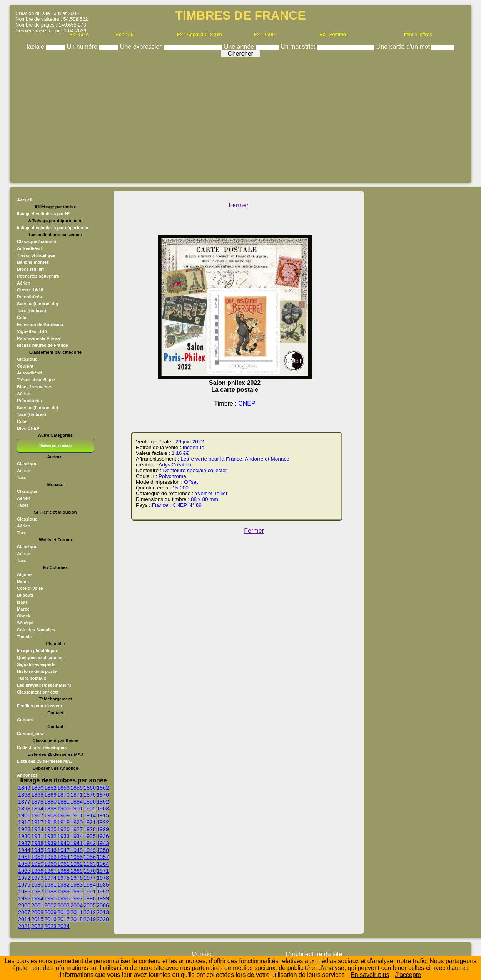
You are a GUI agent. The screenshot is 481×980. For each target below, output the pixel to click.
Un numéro (83, 47)
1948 (77, 850)
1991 (90, 892)
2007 (24, 912)
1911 (77, 815)
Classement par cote (38, 692)
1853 (63, 788)
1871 (77, 795)
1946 (50, 850)
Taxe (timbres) (32, 311)
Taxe (22, 478)
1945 (37, 850)
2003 (63, 905)
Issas (22, 602)
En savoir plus (370, 975)
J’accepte (408, 975)
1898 (50, 809)
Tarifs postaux (32, 678)
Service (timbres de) (38, 304)
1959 (37, 864)
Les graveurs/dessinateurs (44, 685)
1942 (90, 843)
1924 (37, 829)
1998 (90, 898)
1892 (103, 802)
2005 (90, 905)
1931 (37, 836)
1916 (24, 822)
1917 (37, 822)
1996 (63, 898)
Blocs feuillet (30, 269)
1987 (37, 892)
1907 (37, 815)
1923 (24, 829)
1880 (50, 802)
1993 (24, 898)
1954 (63, 857)
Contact (25, 720)
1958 (24, 864)
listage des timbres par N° (43, 214)
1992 (103, 892)
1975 (63, 878)
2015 (37, 919)
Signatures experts (36, 664)
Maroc (23, 609)
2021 (24, 926)
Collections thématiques (42, 747)
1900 (63, 809)
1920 (77, 822)
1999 (103, 898)
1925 (50, 829)
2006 (103, 905)
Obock (24, 616)
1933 (63, 836)
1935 (90, 836)
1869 (50, 795)
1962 (77, 864)
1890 (90, 802)
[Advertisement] (241, 118)
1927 (77, 829)
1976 (77, 878)
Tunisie (24, 637)
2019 (90, 919)
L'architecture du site (314, 954)
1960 (50, 864)
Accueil (25, 200)
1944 (24, 850)
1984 (90, 885)
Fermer (239, 205)
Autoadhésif (29, 248)
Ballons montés (33, 262)
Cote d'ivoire (30, 588)
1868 (37, 795)
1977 (90, 878)
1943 (103, 843)
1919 (63, 822)
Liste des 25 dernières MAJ (45, 761)
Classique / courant (37, 241)
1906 (24, 815)
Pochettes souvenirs (38, 276)
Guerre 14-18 (30, 290)
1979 (24, 885)
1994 (37, 898)
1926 (63, 829)
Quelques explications (40, 657)
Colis (22, 318)
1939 (50, 843)
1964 (103, 864)
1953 (50, 857)
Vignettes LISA (32, 331)
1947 (63, 850)
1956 (90, 857)
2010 (63, 912)
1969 (77, 871)
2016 (50, 919)
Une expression (142, 47)
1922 (103, 822)
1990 (77, 892)
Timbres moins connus (55, 446)
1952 (37, 857)
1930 (24, 836)
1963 (90, 864)
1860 (90, 788)
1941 (77, 843)
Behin (23, 581)
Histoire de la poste (37, 671)
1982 (63, 885)
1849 (24, 788)
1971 (103, 871)
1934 (77, 836)
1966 (37, 871)
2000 (24, 905)
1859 (77, 788)
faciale (36, 47)
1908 (50, 815)
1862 (103, 788)
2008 (37, 912)
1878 (37, 802)
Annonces (27, 775)
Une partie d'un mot (404, 47)
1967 (50, 871)
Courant (25, 366)
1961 (63, 864)
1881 (63, 802)
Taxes (23, 505)
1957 (103, 857)
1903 (103, 809)
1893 (24, 809)
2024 (63, 926)
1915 (103, 815)
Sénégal (25, 623)
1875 (90, 795)
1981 (50, 885)
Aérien (24, 283)
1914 (90, 815)
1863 (24, 795)
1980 (37, 885)
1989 (63, 892)
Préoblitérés (29, 297)
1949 (90, 850)
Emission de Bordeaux (40, 324)
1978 (103, 878)
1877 (24, 802)
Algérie (24, 574)
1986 (24, 892)
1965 (24, 871)
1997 (77, 898)
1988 (50, 892)
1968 (63, 871)
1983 (77, 885)
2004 (77, 905)
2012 (90, 912)
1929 (103, 829)
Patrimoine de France (39, 338)
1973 (37, 878)
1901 (77, 809)
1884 (77, 802)
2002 (50, 905)
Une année (240, 47)
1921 (90, 822)
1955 (77, 857)
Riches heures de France (42, 345)
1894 (37, 809)
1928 (90, 829)
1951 (24, 857)
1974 (50, 878)
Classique (27, 359)
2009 (50, 912)
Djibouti (25, 595)
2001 (37, 905)
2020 (103, 919)
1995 (50, 898)
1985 (103, 885)
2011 (77, 912)
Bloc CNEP (28, 428)
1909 (63, 815)
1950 (103, 850)
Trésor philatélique (36, 255)
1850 (37, 788)
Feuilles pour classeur (40, 706)
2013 (103, 912)
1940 (63, 843)
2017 (63, 919)
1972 (24, 878)
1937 (24, 843)
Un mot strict (299, 47)
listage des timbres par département (54, 228)
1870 (63, 795)
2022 (37, 926)
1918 (50, 822)
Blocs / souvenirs (35, 387)
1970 (90, 871)
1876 (103, 795)
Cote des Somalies (36, 630)
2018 (77, 919)
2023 (50, 926)
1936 (103, 836)
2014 (24, 919)
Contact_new (30, 734)
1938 (37, 843)
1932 (50, 836)
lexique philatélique (37, 651)
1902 (90, 809)
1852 (50, 788)
